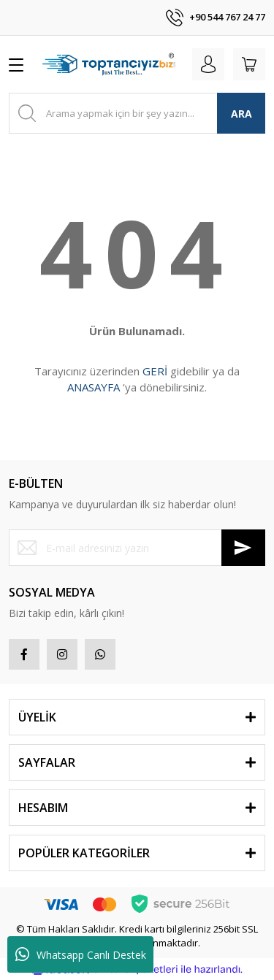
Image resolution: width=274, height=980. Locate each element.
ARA (241, 114)
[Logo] (111, 64)
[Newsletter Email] (137, 548)
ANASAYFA (94, 387)
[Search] (137, 113)
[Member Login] (208, 64)
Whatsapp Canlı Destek (81, 954)
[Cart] (249, 64)
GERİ (155, 371)
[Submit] (243, 548)
